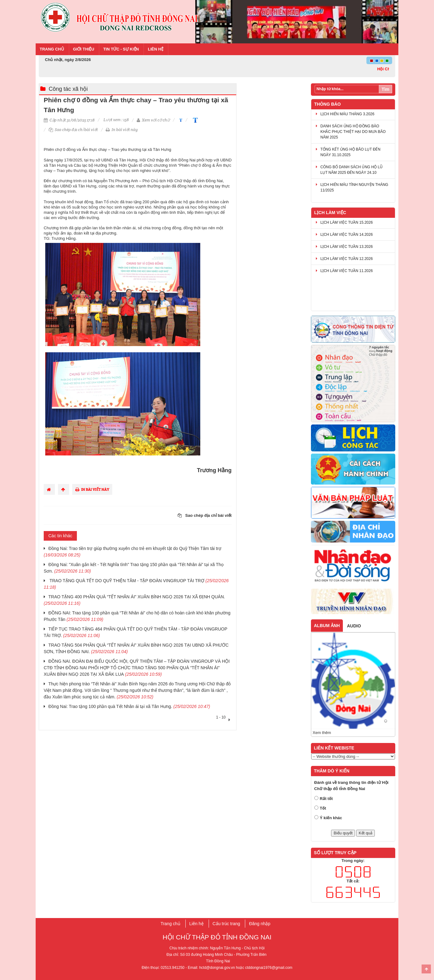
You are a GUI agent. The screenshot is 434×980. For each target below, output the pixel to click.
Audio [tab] (354, 626)
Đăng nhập (260, 924)
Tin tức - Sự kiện (121, 49)
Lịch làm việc (330, 213)
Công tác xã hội (68, 89)
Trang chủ (52, 49)
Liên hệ (156, 49)
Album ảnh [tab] (327, 626)
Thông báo (328, 104)
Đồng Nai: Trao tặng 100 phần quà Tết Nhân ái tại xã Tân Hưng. (129, 706)
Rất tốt (326, 799)
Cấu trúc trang (226, 924)
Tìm (385, 89)
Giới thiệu (84, 49)
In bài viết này (122, 130)
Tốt (323, 808)
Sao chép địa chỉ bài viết (73, 130)
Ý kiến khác (331, 818)
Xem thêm (322, 733)
